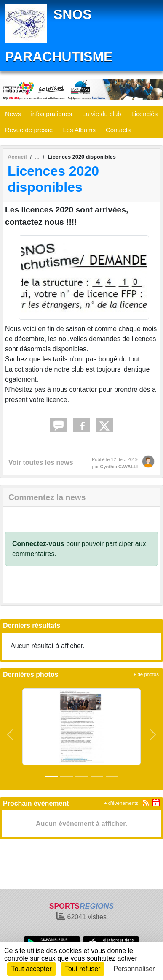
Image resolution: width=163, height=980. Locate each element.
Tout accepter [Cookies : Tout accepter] (32, 969)
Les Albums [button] (79, 130)
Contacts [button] (118, 130)
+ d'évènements (121, 803)
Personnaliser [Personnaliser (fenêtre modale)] (134, 969)
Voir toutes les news (41, 463)
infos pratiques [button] (52, 114)
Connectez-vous (38, 544)
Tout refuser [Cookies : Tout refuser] (83, 969)
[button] (10, 735)
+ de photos (146, 674)
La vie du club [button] (102, 114)
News (13, 114)
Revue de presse (29, 130)
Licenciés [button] (145, 114)
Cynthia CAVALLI (119, 467)
